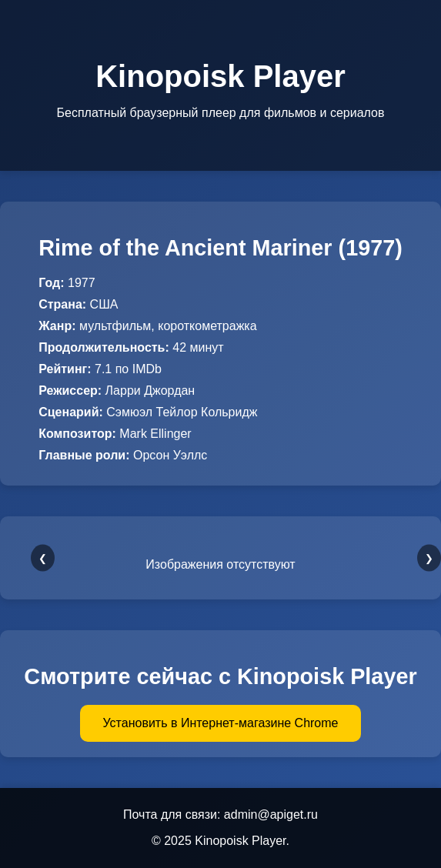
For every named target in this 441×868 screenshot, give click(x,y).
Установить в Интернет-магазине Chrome (221, 723)
